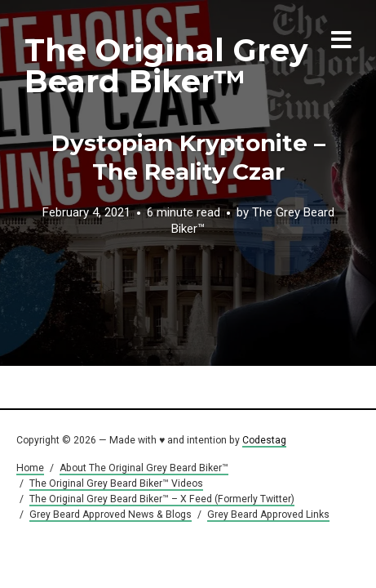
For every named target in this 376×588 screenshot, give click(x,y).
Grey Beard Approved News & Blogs (111, 514)
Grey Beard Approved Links (268, 514)
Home (30, 468)
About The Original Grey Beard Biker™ (144, 468)
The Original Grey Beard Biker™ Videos (116, 483)
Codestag (264, 440)
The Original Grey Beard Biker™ (166, 66)
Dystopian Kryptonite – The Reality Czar (188, 157)
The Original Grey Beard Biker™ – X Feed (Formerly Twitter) (162, 499)
